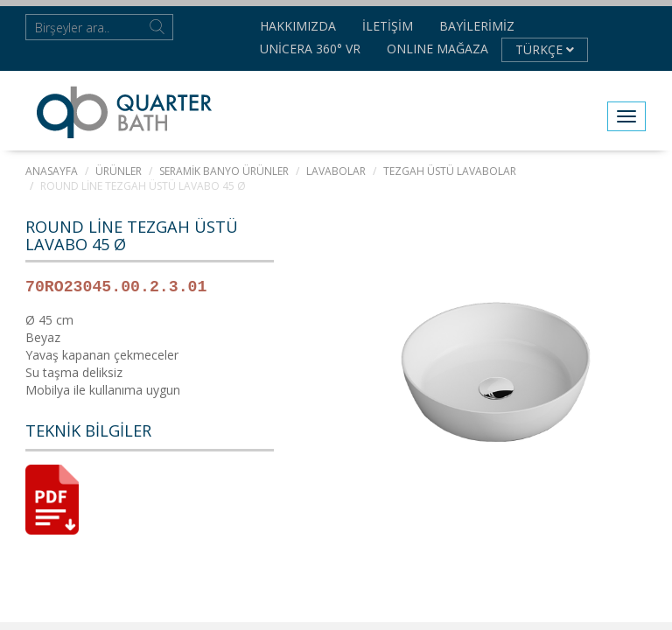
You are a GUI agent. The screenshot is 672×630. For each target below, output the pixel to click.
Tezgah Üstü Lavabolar (450, 171)
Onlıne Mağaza (437, 49)
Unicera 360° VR (310, 49)
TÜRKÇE (545, 49)
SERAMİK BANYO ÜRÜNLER (224, 171)
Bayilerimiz (477, 26)
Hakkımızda (298, 26)
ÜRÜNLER (119, 171)
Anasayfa (52, 171)
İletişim (388, 26)
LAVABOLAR (336, 171)
